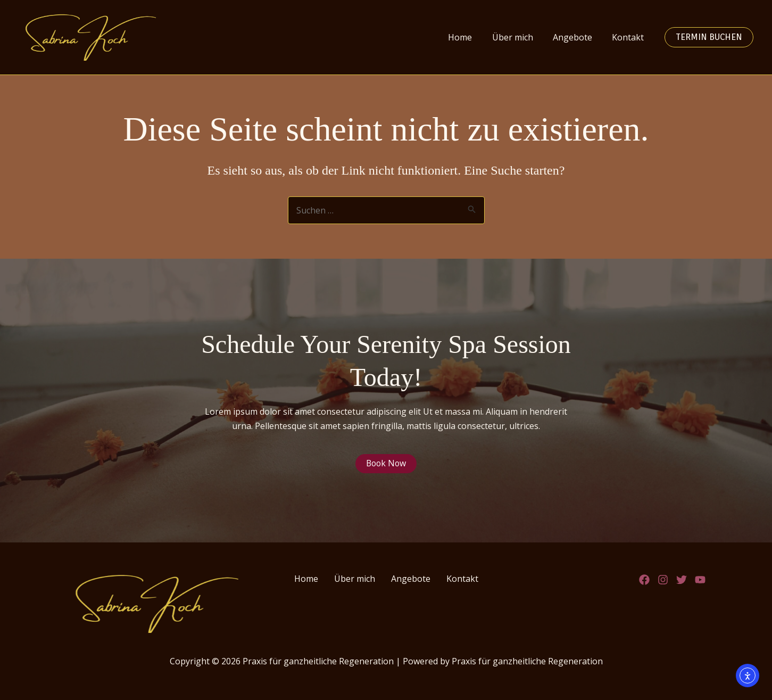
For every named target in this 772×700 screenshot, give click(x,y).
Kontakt (629, 37)
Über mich (520, 37)
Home (470, 37)
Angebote (577, 37)
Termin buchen (709, 37)
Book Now (386, 464)
